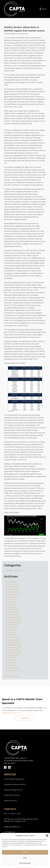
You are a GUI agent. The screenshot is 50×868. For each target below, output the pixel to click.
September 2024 (15, 622)
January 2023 (13, 668)
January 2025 (13, 615)
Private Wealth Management (14, 779)
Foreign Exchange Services (13, 790)
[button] (47, 844)
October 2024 (14, 620)
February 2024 (14, 640)
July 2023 (12, 658)
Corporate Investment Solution (15, 784)
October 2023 (14, 650)
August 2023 (13, 655)
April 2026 (12, 582)
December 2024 (15, 617)
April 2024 (12, 635)
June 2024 (12, 630)
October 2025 (14, 592)
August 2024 (13, 625)
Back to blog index (12, 676)
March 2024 (13, 637)
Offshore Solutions (10, 801)
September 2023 (15, 653)
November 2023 (15, 648)
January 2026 (13, 589)
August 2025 (13, 597)
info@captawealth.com (11, 713)
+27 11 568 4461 (9, 832)
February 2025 (14, 612)
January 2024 (13, 642)
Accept (25, 860)
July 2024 (12, 627)
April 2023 (12, 665)
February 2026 (14, 587)
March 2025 (13, 610)
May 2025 (12, 605)
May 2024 (12, 632)
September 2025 (15, 594)
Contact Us (25, 718)
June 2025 (12, 602)
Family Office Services (12, 795)
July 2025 (12, 599)
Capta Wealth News (16, 571)
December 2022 (15, 670)
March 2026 (13, 584)
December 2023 (15, 645)
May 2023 (12, 663)
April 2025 (12, 607)
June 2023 (12, 660)
